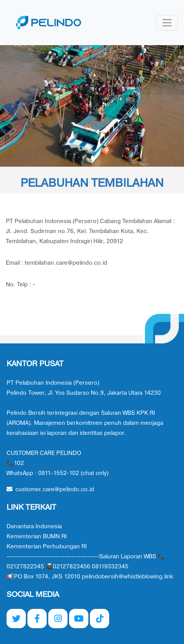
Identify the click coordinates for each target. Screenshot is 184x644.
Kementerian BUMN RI (37, 537)
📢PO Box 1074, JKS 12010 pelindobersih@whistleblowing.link (90, 577)
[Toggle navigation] (167, 23)
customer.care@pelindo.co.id (50, 489)
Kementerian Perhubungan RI (47, 547)
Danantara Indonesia (34, 527)
